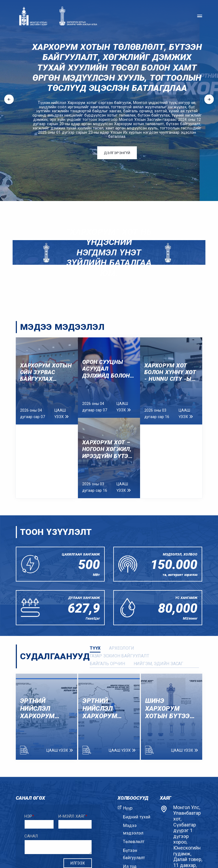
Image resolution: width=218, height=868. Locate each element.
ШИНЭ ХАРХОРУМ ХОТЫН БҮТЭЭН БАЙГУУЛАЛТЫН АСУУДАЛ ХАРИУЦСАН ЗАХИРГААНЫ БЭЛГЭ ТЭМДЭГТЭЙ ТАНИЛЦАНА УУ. (171, 709)
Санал (31, 836)
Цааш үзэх (61, 413)
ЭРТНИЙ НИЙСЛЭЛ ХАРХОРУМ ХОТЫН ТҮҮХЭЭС (100, 709)
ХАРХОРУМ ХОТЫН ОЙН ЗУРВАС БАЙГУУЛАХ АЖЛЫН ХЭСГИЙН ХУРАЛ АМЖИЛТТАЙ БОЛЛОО (46, 372)
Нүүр (128, 808)
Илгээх (78, 863)
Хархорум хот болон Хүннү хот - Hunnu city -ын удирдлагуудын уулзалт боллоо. (170, 372)
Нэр (29, 816)
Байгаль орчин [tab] (107, 664)
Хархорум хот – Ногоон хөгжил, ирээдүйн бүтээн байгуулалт (109, 449)
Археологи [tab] (122, 648)
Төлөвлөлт (134, 842)
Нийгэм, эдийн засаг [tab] (159, 664)
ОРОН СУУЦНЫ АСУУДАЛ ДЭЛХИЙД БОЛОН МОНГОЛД (106, 369)
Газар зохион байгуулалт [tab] (119, 656)
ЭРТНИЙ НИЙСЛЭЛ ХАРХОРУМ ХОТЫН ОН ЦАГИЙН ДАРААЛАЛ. (38, 709)
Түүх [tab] (95, 648)
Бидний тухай (137, 817)
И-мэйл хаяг (73, 816)
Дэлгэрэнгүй (117, 153)
